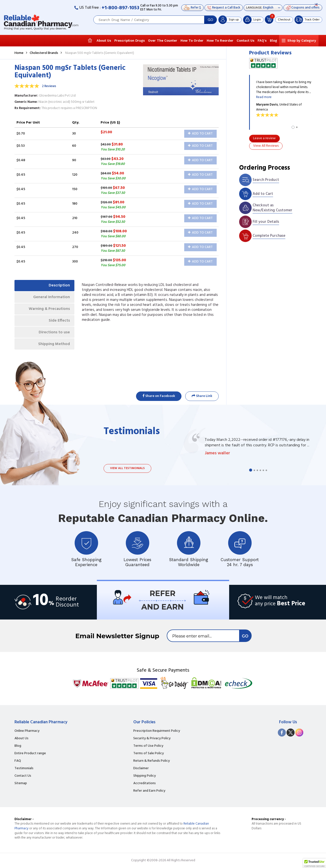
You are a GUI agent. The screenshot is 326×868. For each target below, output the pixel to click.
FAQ (18, 761)
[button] (315, 863)
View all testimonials (127, 468)
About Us (104, 41)
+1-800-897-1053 (120, 8)
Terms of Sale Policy (149, 753)
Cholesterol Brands (44, 53)
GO (210, 20)
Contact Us (245, 41)
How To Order (192, 41)
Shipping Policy (145, 776)
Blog (273, 41)
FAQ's (262, 41)
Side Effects (59, 322)
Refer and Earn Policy (149, 791)
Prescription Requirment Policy (157, 731)
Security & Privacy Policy (152, 739)
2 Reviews (49, 86)
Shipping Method (53, 347)
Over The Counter (163, 41)
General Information (51, 298)
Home (19, 53)
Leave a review (264, 138)
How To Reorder (220, 41)
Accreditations (145, 783)
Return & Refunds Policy (152, 761)
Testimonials (24, 768)
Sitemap (21, 783)
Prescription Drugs (130, 41)
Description (59, 286)
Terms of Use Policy (148, 746)
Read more (264, 97)
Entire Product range (30, 753)
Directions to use (54, 334)
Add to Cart (200, 134)
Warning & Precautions (48, 310)
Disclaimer (141, 768)
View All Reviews (266, 146)
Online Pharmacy (27, 731)
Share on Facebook (159, 396)
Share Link (202, 396)
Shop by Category (302, 41)
